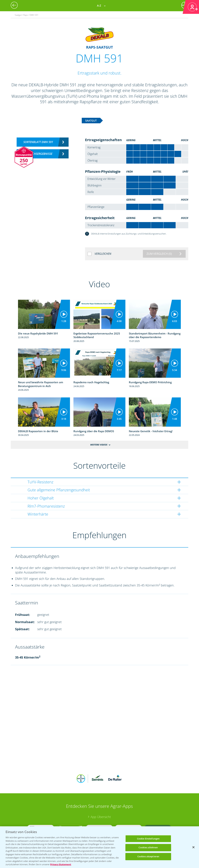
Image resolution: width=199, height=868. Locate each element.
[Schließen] (193, 847)
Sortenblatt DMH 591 (38, 142)
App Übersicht (101, 817)
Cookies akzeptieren (148, 856)
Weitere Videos (99, 445)
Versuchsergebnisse (38, 154)
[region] (99, 847)
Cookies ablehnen (148, 847)
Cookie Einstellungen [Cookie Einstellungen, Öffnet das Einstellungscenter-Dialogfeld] (148, 839)
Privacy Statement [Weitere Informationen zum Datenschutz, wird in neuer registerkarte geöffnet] (61, 864)
